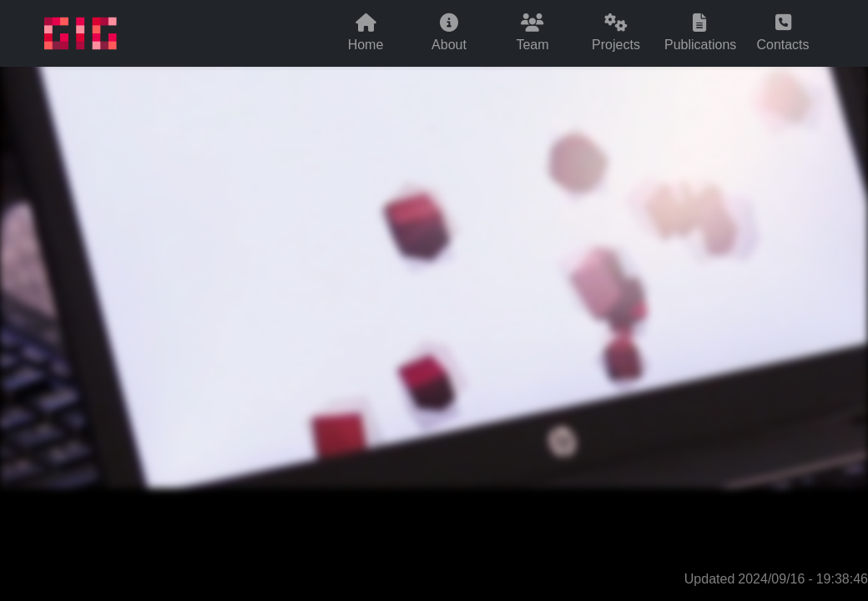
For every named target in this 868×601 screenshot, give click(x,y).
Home (366, 33)
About (449, 33)
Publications (700, 33)
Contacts (782, 33)
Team (532, 33)
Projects (616, 33)
